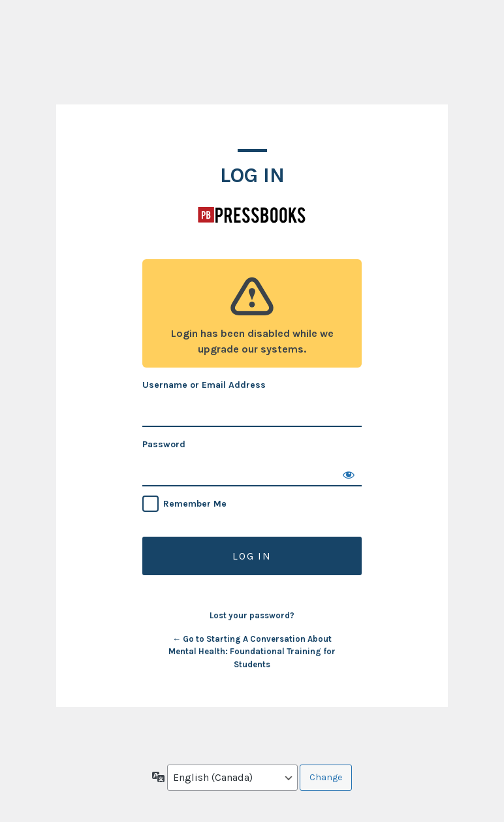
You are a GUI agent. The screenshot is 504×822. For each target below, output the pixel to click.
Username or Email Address (204, 385)
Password (164, 444)
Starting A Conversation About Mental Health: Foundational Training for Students (252, 215)
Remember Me (195, 504)
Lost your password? (252, 615)
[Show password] (349, 473)
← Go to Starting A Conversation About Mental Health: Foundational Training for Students (252, 652)
